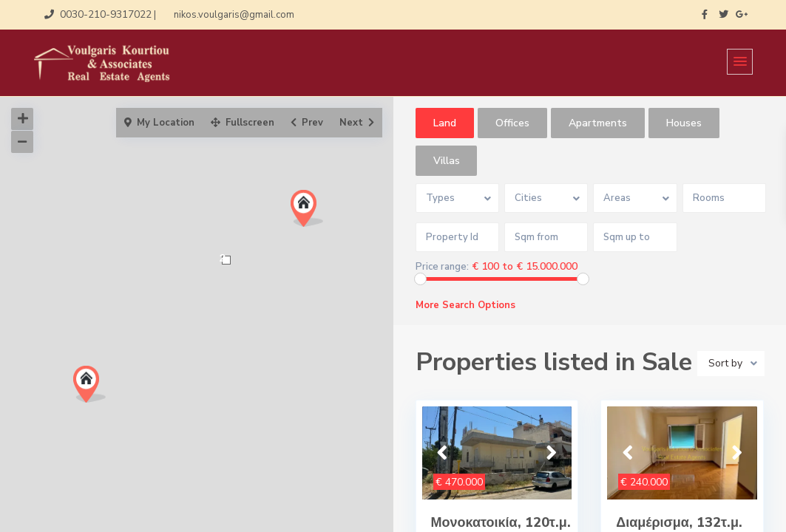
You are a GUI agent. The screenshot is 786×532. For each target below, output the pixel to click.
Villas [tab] (447, 161)
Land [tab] (445, 123)
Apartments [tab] (598, 123)
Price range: (442, 267)
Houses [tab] (684, 123)
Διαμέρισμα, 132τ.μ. (679, 522)
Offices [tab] (512, 123)
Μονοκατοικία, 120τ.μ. (501, 522)
